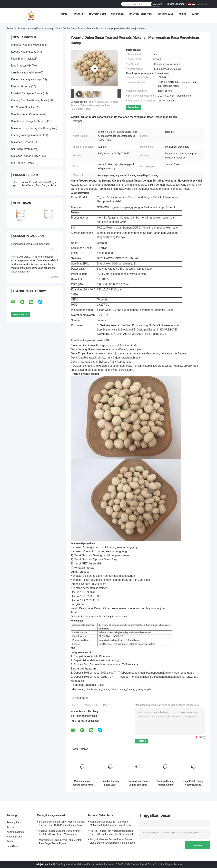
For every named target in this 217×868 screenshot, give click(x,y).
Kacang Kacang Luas (24, 52)
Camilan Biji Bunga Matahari (28, 121)
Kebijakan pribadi (45, 864)
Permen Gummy (21, 86)
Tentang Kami (97, 14)
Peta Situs (12, 846)
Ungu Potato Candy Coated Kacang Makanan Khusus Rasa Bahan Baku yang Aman (193, 783)
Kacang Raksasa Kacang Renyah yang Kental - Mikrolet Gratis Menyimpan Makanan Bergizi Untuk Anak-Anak (59, 833)
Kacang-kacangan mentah (27, 135)
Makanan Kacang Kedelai (26, 45)
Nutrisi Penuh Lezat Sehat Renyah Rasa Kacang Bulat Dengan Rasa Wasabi (39, 185)
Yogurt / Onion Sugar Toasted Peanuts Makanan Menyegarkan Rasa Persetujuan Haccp (95, 105)
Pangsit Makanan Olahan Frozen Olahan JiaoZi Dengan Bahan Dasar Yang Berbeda (112, 841)
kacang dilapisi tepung (114, 689)
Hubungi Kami (165, 14)
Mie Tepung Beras (22, 163)
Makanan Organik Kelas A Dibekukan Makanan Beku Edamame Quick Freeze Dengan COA (111, 824)
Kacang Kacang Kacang (40, 29)
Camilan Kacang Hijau (24, 73)
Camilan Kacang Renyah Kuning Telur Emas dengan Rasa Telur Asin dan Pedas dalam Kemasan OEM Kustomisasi (166, 783)
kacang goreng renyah (139, 689)
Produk (79, 14)
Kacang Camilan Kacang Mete (29, 100)
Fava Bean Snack (21, 59)
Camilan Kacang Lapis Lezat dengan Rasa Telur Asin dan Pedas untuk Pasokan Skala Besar (110, 783)
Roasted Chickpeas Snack (27, 93)
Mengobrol (134, 107)
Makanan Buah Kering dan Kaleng (31, 128)
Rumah (65, 14)
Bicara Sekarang (176, 4)
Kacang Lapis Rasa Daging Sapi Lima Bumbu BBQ (138, 783)
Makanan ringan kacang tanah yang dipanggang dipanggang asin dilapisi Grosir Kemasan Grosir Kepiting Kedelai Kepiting (83, 783)
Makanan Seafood (22, 142)
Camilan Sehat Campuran (26, 114)
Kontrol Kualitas (140, 14)
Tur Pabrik (118, 14)
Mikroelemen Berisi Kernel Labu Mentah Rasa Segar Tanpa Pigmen (60, 842)
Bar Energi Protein (22, 149)
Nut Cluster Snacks (23, 107)
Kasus (195, 14)
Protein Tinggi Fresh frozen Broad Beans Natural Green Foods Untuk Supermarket (111, 833)
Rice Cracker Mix (21, 66)
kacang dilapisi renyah (90, 689)
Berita (183, 14)
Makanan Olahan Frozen (26, 156)
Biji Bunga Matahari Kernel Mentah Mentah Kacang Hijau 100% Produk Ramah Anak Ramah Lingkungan (62, 824)
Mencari (156, 4)
